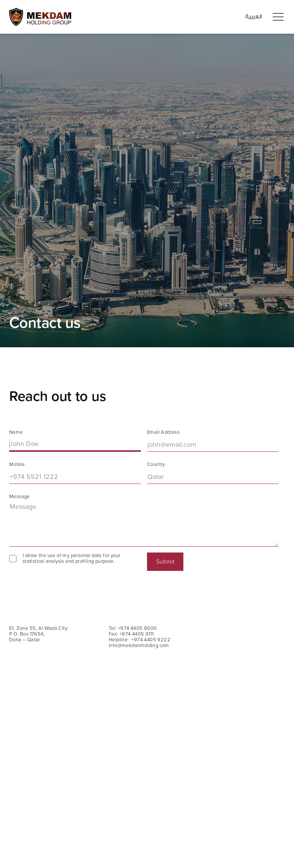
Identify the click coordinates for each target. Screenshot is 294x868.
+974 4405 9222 (151, 640)
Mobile (17, 465)
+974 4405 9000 (137, 628)
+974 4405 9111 (137, 634)
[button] (278, 17)
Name (16, 432)
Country (156, 465)
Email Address (163, 432)
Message (20, 497)
